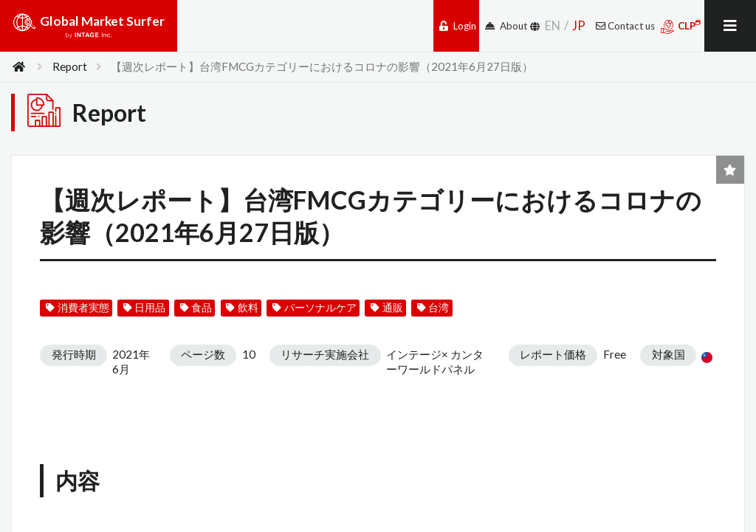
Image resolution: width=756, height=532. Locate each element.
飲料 (242, 307)
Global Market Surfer (89, 31)
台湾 (433, 307)
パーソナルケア (314, 307)
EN (553, 25)
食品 (196, 307)
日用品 (144, 307)
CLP (681, 27)
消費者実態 (77, 307)
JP (579, 25)
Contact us (625, 26)
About (506, 26)
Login (458, 26)
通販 (386, 307)
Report (70, 66)
